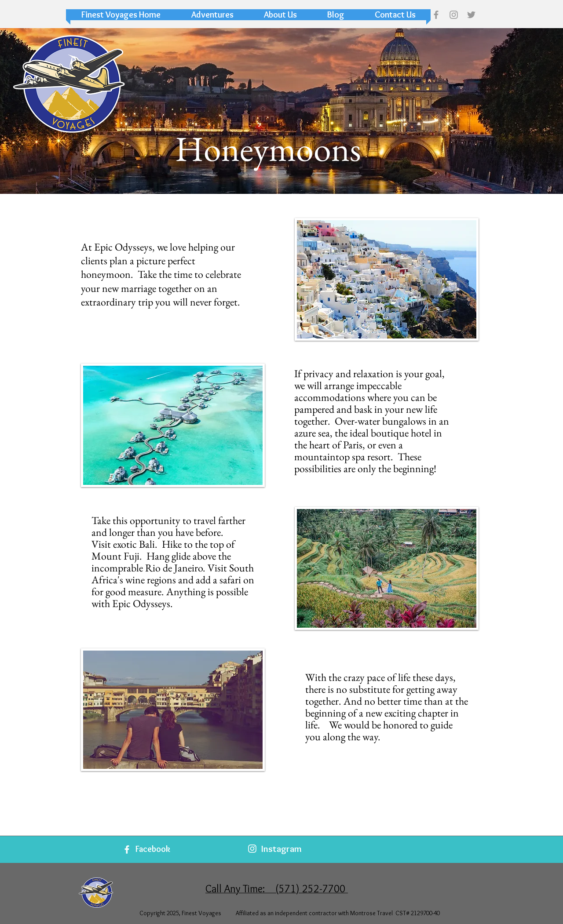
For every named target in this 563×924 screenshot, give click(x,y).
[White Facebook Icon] (127, 849)
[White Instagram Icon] (252, 849)
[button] (212, 15)
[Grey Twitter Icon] (471, 15)
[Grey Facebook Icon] (436, 15)
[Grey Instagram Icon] (454, 15)
